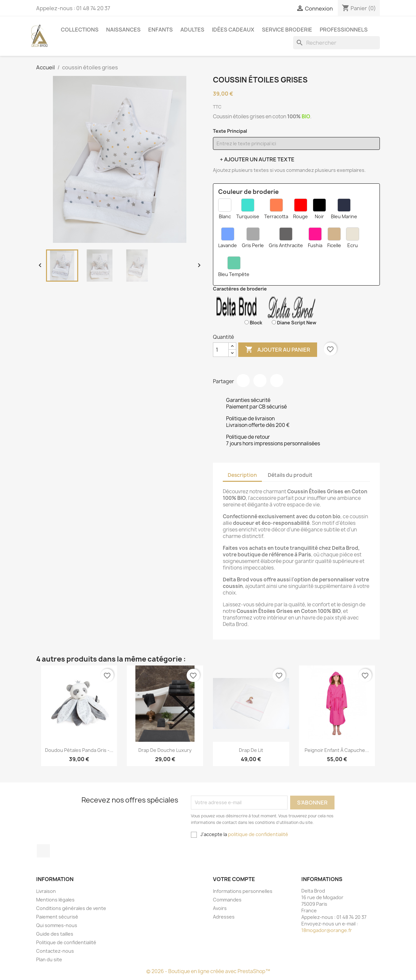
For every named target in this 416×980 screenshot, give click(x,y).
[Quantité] (221, 350)
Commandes (227, 900)
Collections (80, 30)
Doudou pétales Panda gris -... (79, 750)
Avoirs (220, 908)
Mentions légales (55, 900)
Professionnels (344, 30)
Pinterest (277, 381)
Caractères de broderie (240, 289)
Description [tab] (242, 475)
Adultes (192, 30)
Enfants (161, 30)
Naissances (123, 30)
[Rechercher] (336, 43)
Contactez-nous (55, 951)
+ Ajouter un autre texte (257, 159)
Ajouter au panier (278, 350)
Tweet (260, 381)
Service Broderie (287, 30)
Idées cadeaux (233, 30)
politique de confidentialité (258, 834)
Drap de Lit (251, 750)
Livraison (46, 891)
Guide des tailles (55, 934)
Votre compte (234, 879)
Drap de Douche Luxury (165, 750)
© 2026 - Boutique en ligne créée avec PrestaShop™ (208, 971)
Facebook (43, 851)
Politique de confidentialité (66, 942)
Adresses (224, 917)
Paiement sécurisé (57, 917)
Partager (243, 381)
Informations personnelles (243, 891)
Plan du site (49, 959)
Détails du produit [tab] (290, 475)
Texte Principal (230, 131)
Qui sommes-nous (57, 925)
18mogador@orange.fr (327, 930)
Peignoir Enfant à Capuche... (337, 750)
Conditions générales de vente (71, 908)
